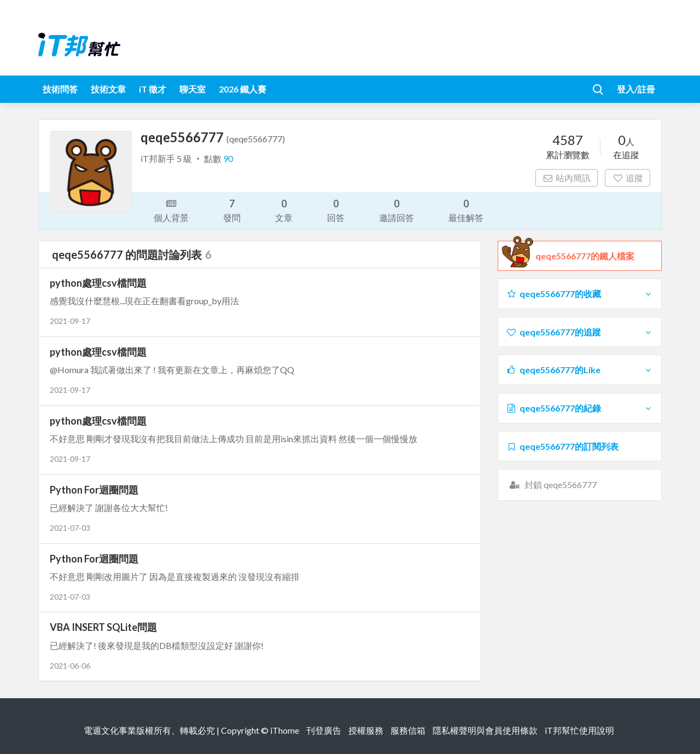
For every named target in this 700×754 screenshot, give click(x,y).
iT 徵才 (153, 89)
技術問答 (60, 89)
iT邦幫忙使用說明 (579, 730)
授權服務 (366, 730)
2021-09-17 (70, 321)
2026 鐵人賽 (243, 89)
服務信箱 (408, 730)
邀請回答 (396, 210)
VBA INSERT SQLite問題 (103, 627)
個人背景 (171, 210)
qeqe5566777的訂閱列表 (562, 446)
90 (228, 158)
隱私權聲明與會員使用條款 (485, 730)
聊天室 (192, 89)
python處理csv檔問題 (98, 283)
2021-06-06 (70, 666)
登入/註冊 (636, 89)
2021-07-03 (70, 528)
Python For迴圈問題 (94, 490)
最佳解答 (466, 210)
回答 (336, 210)
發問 (232, 210)
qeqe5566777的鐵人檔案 (585, 256)
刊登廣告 (324, 730)
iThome (285, 730)
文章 (284, 210)
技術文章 (108, 89)
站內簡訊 (567, 178)
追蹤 (628, 178)
